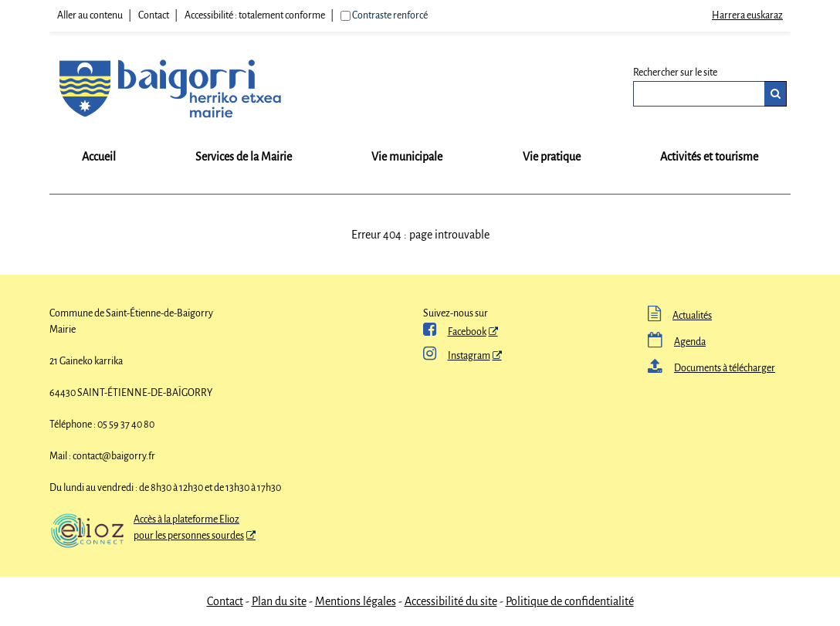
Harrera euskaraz (747, 15)
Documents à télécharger (711, 368)
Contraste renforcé (390, 15)
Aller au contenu (90, 15)
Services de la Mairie (244, 157)
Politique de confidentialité (570, 601)
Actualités (680, 316)
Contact (154, 15)
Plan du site (279, 601)
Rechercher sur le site (675, 73)
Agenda (677, 342)
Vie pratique (552, 157)
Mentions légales (356, 601)
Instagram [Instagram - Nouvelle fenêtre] (457, 356)
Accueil (99, 157)
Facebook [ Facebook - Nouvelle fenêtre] (455, 332)
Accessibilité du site (451, 601)
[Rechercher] (776, 94)
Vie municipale (407, 157)
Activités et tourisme (709, 157)
